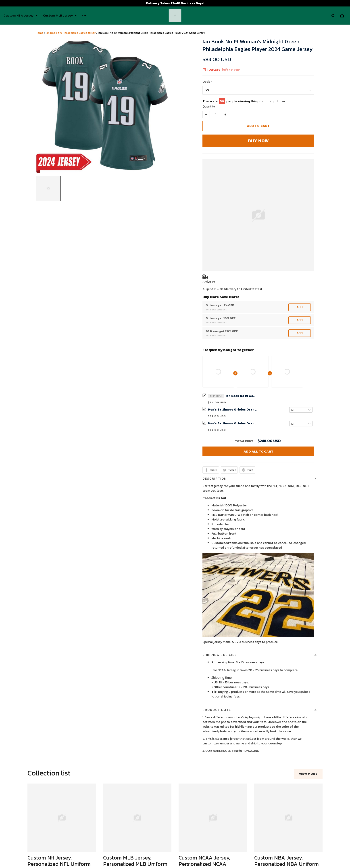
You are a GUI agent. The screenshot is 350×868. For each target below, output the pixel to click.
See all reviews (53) (41, 790)
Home (40, 33)
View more (308, 658)
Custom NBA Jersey (21, 16)
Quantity (209, 106)
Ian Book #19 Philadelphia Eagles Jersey (71, 33)
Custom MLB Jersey (60, 16)
